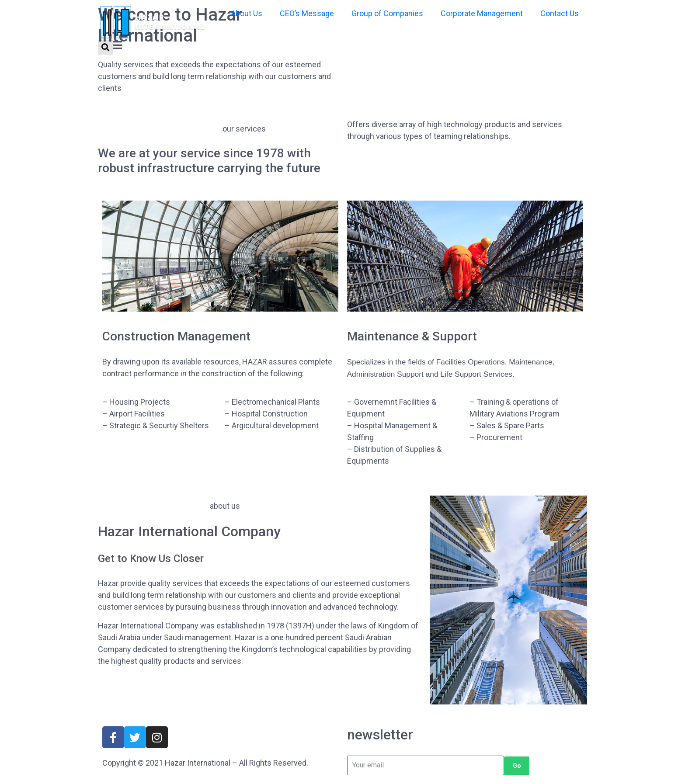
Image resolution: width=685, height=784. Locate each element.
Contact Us (560, 13)
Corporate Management (482, 13)
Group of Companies (387, 13)
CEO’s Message (307, 13)
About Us (247, 13)
